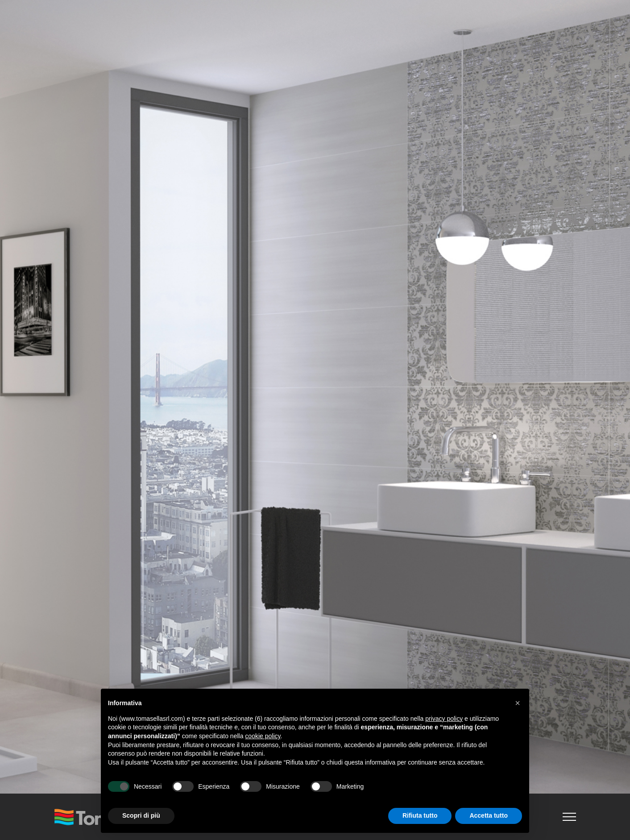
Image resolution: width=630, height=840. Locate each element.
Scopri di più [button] (141, 815)
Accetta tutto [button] (489, 815)
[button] (518, 703)
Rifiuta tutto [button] (420, 815)
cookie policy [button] (263, 736)
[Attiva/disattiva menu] (570, 817)
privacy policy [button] (444, 719)
